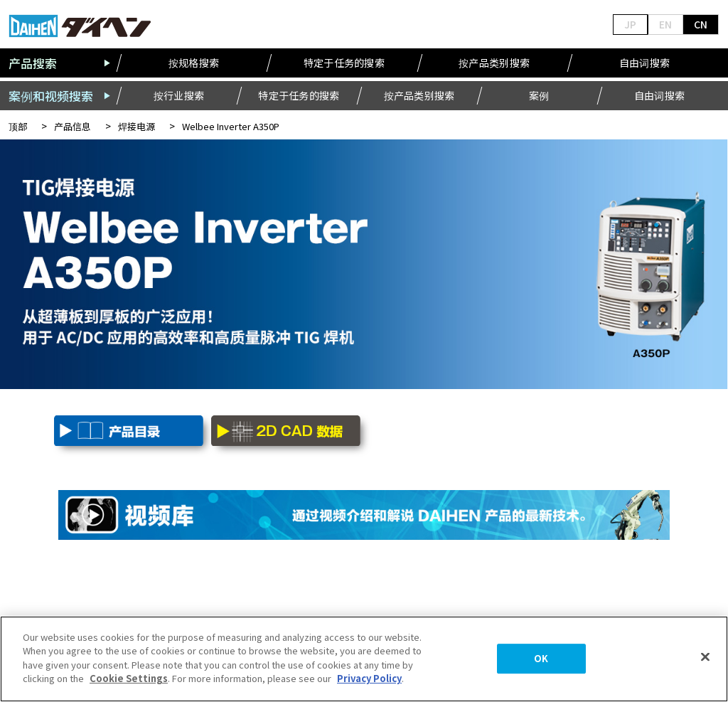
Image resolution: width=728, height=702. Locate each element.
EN (665, 24)
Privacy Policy (369, 678)
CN (701, 24)
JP (630, 24)
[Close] (705, 657)
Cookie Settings (129, 678)
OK (541, 659)
